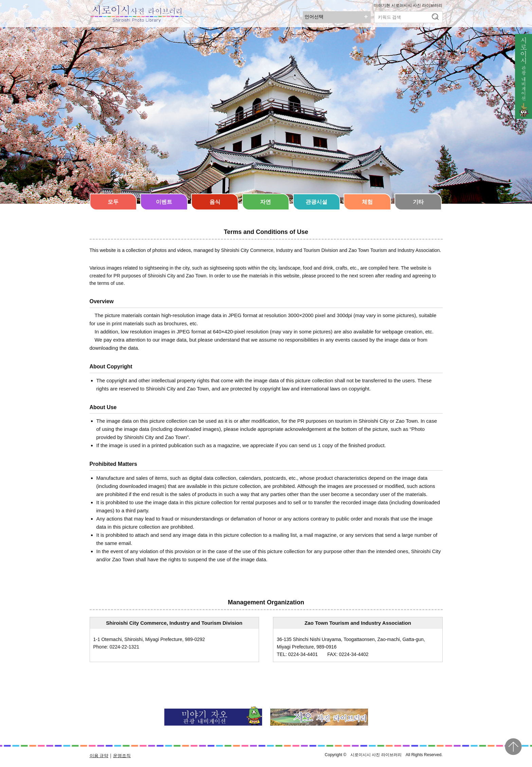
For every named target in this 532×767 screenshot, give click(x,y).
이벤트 (164, 202)
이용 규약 (99, 756)
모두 (113, 202)
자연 (265, 202)
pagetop (513, 747)
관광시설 (316, 202)
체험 (367, 202)
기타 (418, 202)
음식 (215, 202)
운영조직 (122, 756)
